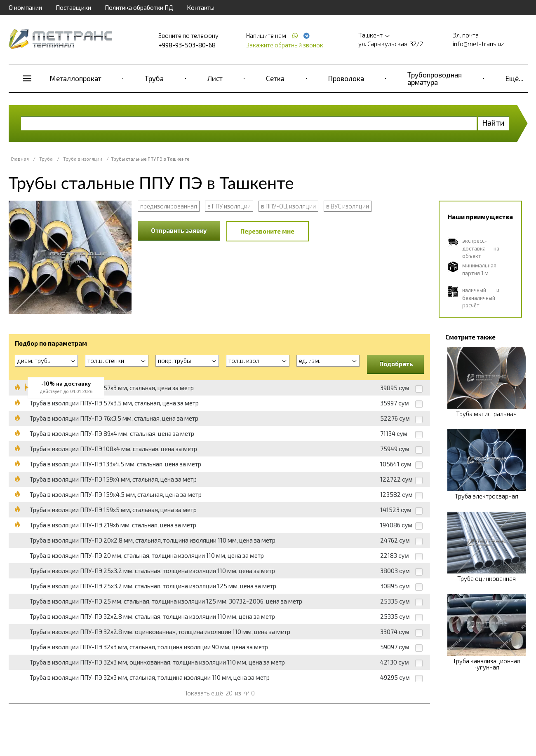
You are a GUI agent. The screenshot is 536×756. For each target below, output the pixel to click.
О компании (25, 7)
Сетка (275, 78)
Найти (493, 123)
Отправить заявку (179, 230)
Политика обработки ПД (139, 7)
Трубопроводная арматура (435, 78)
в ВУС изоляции (348, 206)
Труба (154, 78)
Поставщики (73, 7)
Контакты (201, 7)
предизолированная (169, 206)
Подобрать (396, 364)
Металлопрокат (76, 78)
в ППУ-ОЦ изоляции (288, 206)
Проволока (346, 78)
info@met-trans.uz (478, 44)
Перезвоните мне (267, 231)
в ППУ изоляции (229, 206)
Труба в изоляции (83, 159)
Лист (215, 78)
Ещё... (515, 78)
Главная (20, 159)
